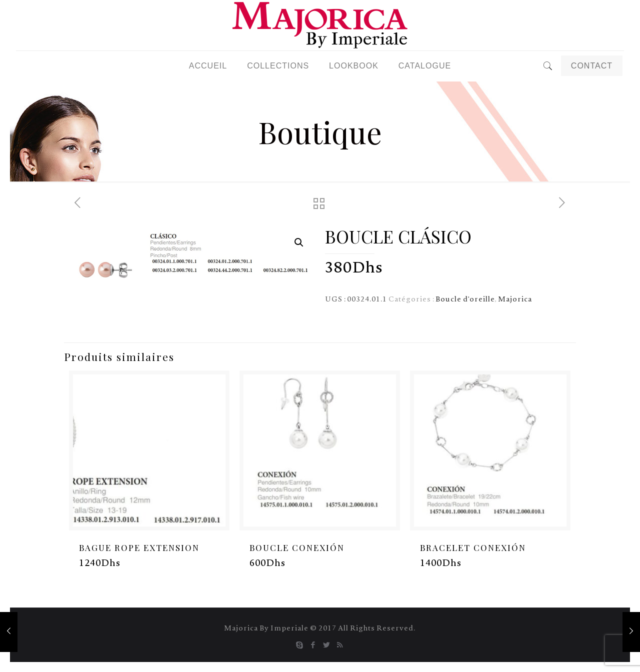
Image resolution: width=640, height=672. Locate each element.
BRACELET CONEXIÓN (473, 547)
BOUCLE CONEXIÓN (297, 547)
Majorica (515, 300)
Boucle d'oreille (465, 300)
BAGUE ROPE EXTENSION (139, 547)
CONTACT (592, 66)
